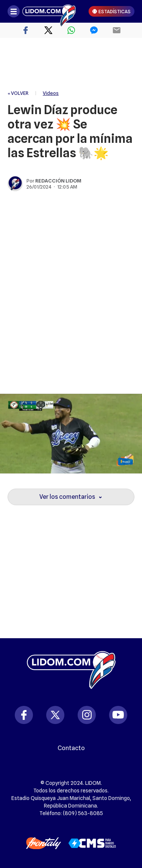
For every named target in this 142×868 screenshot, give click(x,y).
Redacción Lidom (58, 181)
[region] (71, 64)
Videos (51, 93)
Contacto (71, 748)
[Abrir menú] (14, 11)
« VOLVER (18, 93)
